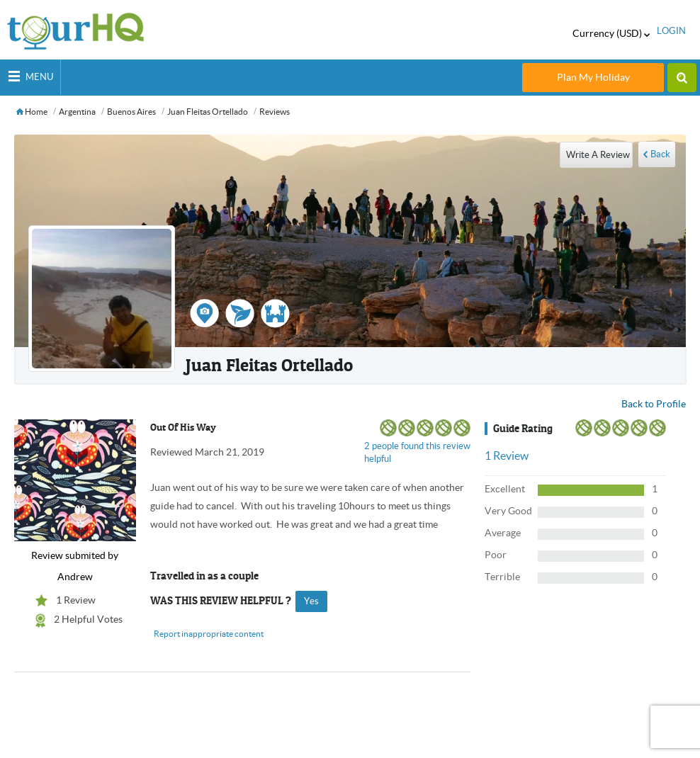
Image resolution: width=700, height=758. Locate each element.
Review (507, 456)
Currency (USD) (611, 33)
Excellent (505, 489)
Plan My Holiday (593, 77)
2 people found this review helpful (417, 452)
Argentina (77, 112)
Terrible (502, 577)
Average (503, 533)
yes (311, 601)
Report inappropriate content (209, 634)
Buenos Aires (131, 112)
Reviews (275, 112)
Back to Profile (654, 404)
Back (660, 154)
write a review (598, 155)
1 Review (76, 600)
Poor (496, 555)
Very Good (508, 511)
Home (32, 112)
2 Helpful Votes (88, 619)
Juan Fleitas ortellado (208, 112)
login (671, 31)
